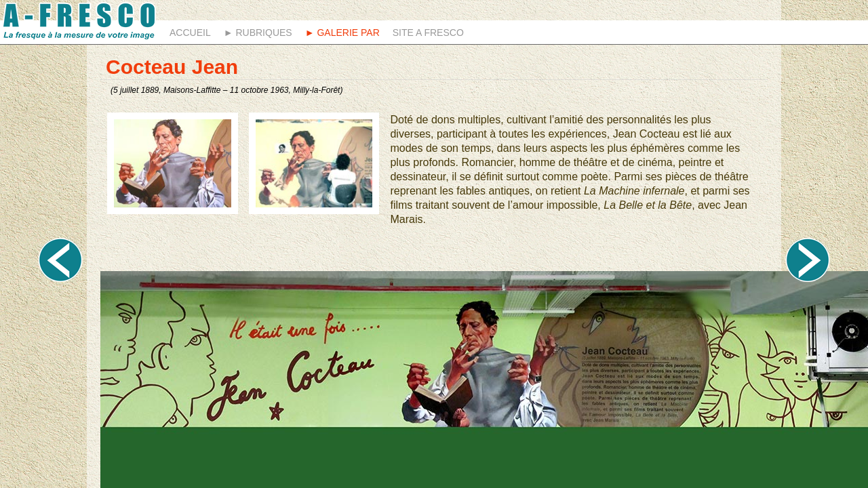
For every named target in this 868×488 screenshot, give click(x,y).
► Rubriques (258, 33)
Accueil (190, 33)
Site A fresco (428, 33)
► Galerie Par (342, 33)
